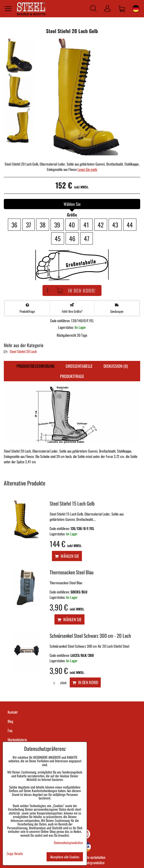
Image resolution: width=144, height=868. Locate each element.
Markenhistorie (17, 740)
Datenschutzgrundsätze (90, 863)
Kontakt (13, 712)
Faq (10, 730)
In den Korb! (76, 290)
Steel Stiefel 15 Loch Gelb (72, 503)
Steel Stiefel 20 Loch (23, 351)
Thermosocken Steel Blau (71, 572)
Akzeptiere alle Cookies (65, 857)
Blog (10, 721)
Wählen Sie (67, 556)
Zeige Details (15, 854)
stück (58, 683)
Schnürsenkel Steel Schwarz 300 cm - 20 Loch (90, 636)
